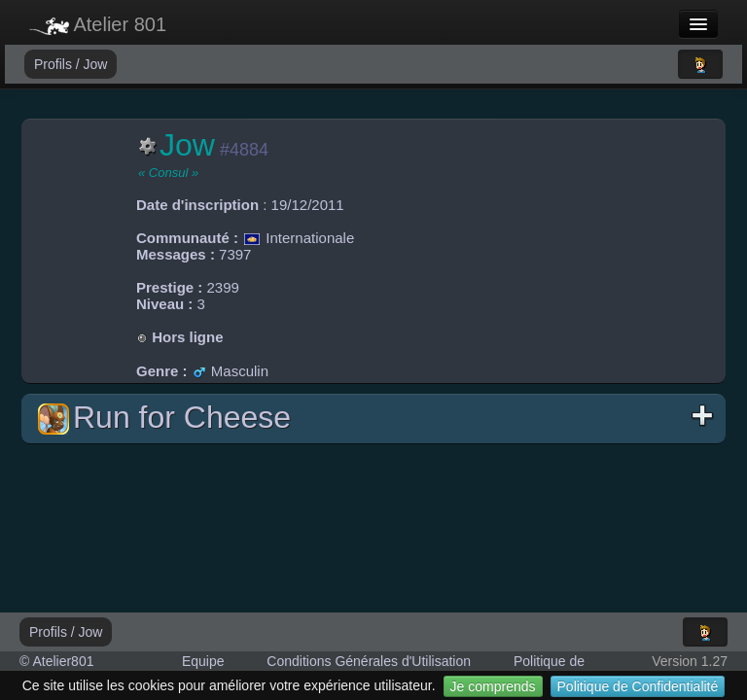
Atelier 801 (98, 24)
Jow (96, 64)
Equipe (203, 661)
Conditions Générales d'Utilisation (369, 661)
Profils (55, 64)
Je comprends (493, 686)
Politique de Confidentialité (638, 686)
